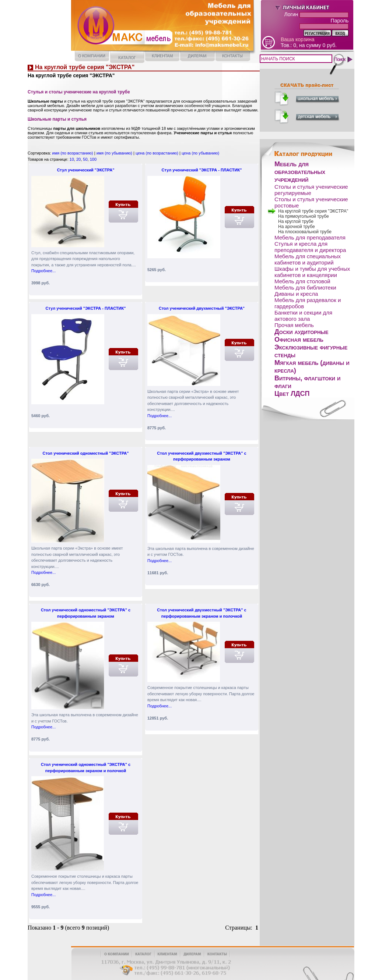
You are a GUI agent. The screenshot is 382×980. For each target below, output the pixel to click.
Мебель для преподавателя (310, 237)
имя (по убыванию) (114, 153)
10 (72, 159)
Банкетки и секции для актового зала (303, 316)
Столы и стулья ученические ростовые (311, 202)
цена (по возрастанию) (157, 153)
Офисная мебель (299, 340)
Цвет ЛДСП (292, 394)
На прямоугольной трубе (304, 216)
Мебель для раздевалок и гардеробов (308, 303)
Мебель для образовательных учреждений (300, 172)
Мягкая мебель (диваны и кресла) (312, 367)
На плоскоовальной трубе (305, 232)
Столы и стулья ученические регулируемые (311, 190)
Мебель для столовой (302, 281)
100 (93, 159)
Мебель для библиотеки (305, 287)
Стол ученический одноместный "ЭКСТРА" (85, 453)
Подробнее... (43, 271)
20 (78, 159)
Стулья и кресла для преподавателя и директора (310, 247)
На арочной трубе (297, 227)
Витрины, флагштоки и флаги (307, 382)
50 (85, 159)
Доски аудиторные (302, 332)
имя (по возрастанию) (72, 153)
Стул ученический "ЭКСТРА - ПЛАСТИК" (202, 170)
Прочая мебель (294, 325)
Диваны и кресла (296, 294)
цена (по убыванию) (200, 153)
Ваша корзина (298, 39)
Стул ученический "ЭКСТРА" (86, 170)
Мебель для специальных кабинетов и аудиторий (308, 259)
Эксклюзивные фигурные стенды (311, 351)
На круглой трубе (296, 221)
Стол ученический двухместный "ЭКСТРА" (202, 308)
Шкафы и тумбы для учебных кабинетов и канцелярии (312, 272)
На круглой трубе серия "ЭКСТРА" (313, 211)
